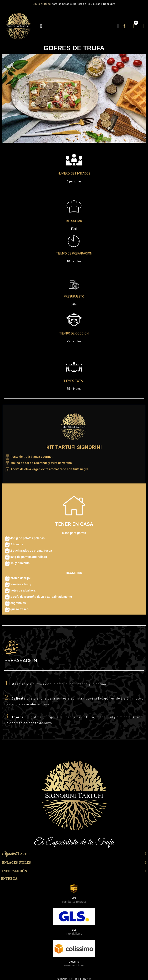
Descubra (109, 4)
